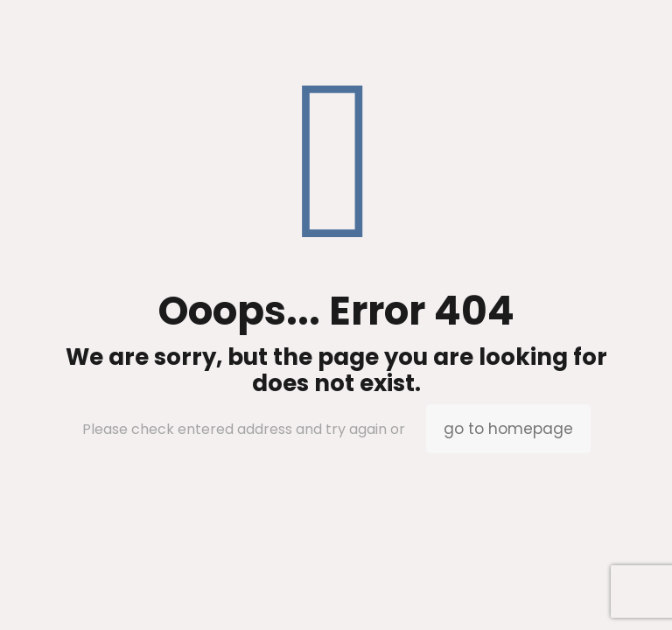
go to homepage (508, 429)
